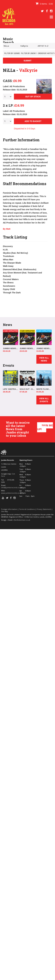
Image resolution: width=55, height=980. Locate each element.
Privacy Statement (44, 509)
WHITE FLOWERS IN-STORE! (44, 389)
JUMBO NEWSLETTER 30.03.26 (11, 348)
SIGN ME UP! (45, 427)
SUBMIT (28, 61)
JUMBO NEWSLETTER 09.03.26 (44, 348)
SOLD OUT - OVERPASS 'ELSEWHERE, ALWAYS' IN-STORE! (27, 389)
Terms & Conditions (27, 509)
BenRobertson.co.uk (22, 520)
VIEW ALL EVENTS (44, 400)
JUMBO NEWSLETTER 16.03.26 (27, 348)
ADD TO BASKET (33, 121)
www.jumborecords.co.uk (11, 493)
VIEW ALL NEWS (44, 359)
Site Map (5, 511)
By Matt (7, 229)
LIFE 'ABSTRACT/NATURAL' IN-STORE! (11, 389)
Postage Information (9, 509)
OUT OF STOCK (33, 97)
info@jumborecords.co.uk (12, 487)
